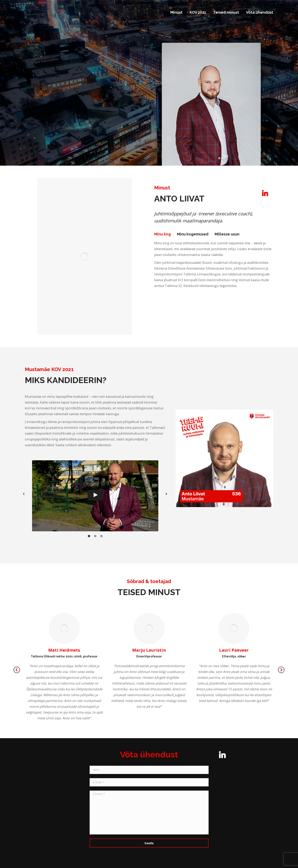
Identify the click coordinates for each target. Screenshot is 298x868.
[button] (24, 494)
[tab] (162, 234)
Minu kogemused (193, 234)
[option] (95, 494)
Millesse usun (227, 234)
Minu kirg (162, 234)
